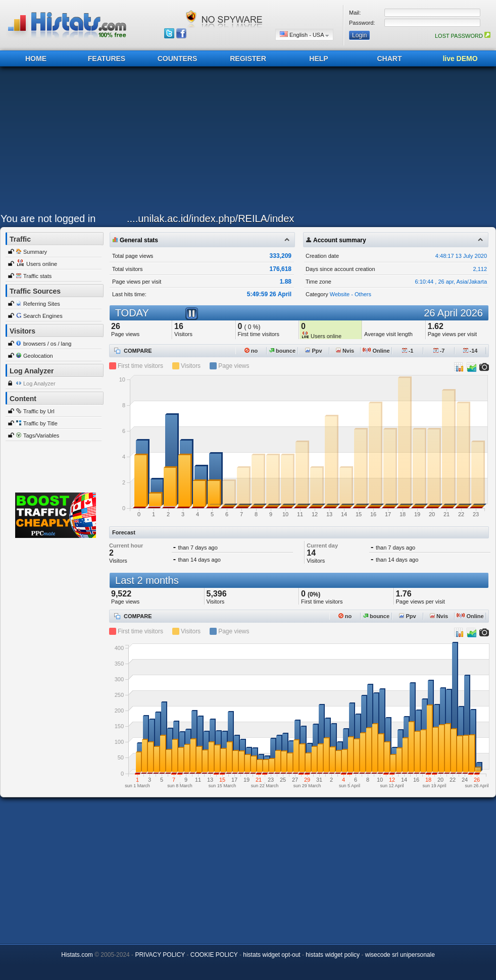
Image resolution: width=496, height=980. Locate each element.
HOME (36, 59)
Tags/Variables (41, 435)
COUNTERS (178, 59)
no (251, 351)
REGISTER (248, 59)
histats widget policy (333, 955)
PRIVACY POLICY (160, 955)
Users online (42, 264)
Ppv (313, 351)
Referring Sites (42, 304)
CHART (390, 59)
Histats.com (77, 955)
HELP (318, 59)
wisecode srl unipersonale (400, 955)
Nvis (345, 351)
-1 (408, 351)
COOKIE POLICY (214, 955)
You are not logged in (48, 219)
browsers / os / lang (47, 344)
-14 (470, 351)
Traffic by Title (40, 423)
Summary (35, 252)
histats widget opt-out (271, 955)
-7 (439, 351)
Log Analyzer (39, 384)
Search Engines (43, 316)
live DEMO (460, 59)
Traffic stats (37, 276)
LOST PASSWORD (463, 36)
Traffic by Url (39, 411)
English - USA (304, 35)
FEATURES (107, 59)
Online (376, 351)
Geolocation (38, 356)
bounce (282, 351)
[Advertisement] (230, 142)
